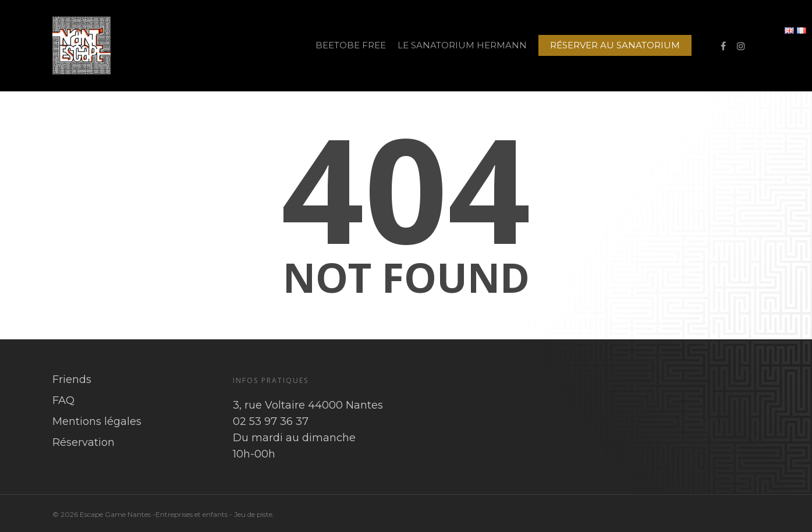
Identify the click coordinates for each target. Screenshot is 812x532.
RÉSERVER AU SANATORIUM (615, 45)
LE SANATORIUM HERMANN (462, 45)
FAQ (63, 400)
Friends (72, 380)
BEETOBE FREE (351, 45)
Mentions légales (97, 421)
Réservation (84, 442)
